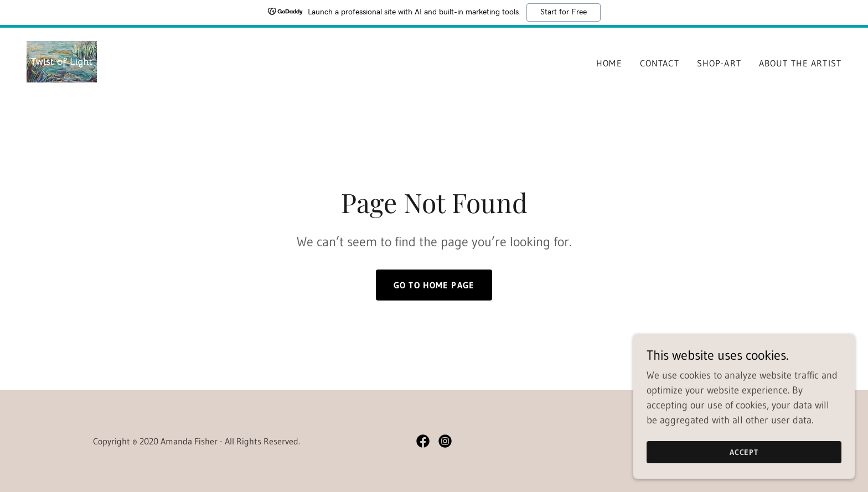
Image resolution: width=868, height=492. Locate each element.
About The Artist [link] (800, 63)
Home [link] (609, 63)
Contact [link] (660, 63)
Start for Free (564, 12)
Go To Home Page (434, 285)
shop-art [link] (719, 63)
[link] (62, 61)
